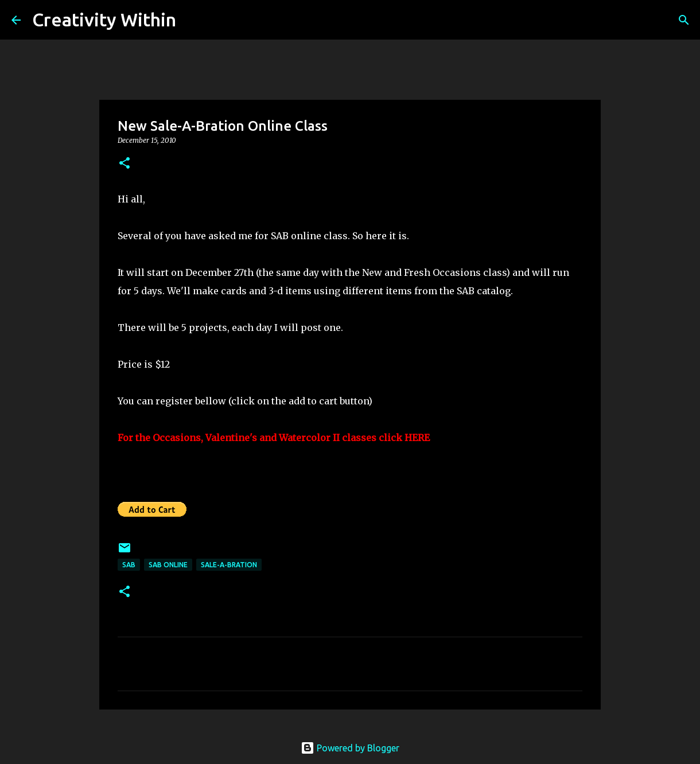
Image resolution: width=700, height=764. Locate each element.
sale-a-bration (229, 565)
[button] (125, 164)
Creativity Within (104, 20)
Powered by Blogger (350, 748)
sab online (168, 565)
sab (129, 565)
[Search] (192, 20)
